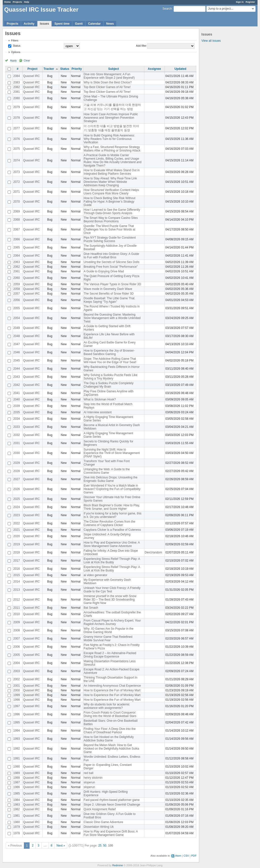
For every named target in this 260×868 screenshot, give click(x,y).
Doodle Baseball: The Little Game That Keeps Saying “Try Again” (109, 300)
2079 (17, 107)
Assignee (154, 69)
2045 (17, 360)
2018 (17, 552)
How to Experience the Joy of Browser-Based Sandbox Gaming (109, 352)
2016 (17, 569)
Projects (17, 2)
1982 (17, 809)
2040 (17, 399)
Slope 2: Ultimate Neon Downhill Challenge (112, 805)
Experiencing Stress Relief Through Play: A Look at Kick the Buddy (112, 561)
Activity (29, 24)
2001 (17, 686)
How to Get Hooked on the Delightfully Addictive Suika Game (109, 739)
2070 (17, 202)
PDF (194, 856)
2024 (17, 507)
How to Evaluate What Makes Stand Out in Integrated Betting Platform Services (112, 172)
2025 (17, 499)
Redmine (118, 865)
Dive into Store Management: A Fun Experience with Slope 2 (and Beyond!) (109, 76)
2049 (17, 328)
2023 (17, 515)
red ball (89, 773)
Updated (180, 69)
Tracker (49, 69)
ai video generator (96, 575)
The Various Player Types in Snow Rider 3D (112, 284)
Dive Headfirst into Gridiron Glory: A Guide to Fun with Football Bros (111, 256)
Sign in (240, 2)
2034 (17, 419)
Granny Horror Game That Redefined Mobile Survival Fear (108, 639)
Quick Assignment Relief (100, 809)
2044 (17, 369)
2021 (17, 530)
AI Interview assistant (98, 412)
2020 (17, 536)
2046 (17, 352)
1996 (17, 714)
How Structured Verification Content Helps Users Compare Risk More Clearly (111, 192)
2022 (17, 523)
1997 (17, 706)
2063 (17, 262)
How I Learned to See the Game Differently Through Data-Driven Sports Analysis (112, 211)
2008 (17, 630)
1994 (17, 731)
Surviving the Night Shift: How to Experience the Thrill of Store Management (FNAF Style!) (112, 453)
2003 (17, 671)
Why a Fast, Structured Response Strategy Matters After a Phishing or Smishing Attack (112, 149)
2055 (17, 308)
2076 (17, 139)
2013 (17, 590)
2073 (17, 172)
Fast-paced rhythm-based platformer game (112, 800)
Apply (13, 60)
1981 (17, 816)
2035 (17, 412)
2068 (17, 220)
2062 (17, 267)
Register (250, 2)
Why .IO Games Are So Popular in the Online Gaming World (109, 630)
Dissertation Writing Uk (99, 827)
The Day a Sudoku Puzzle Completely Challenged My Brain (109, 385)
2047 (17, 344)
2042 (17, 385)
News (110, 24)
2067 (17, 229)
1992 (17, 749)
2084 (17, 76)
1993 (17, 739)
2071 (17, 192)
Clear (27, 60)
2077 (17, 128)
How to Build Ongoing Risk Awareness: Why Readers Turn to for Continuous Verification (109, 139)
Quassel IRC (32, 76)
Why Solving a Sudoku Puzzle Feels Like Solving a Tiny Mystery (111, 377)
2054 (17, 318)
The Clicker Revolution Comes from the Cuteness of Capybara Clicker (109, 523)
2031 (17, 443)
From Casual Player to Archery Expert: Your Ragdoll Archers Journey (112, 622)
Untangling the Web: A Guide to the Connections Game (107, 471)
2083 (17, 82)
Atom (178, 856)
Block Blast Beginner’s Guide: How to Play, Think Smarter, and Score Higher (112, 507)
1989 (17, 773)
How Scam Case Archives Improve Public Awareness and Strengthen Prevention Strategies (111, 118)
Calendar (94, 24)
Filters (15, 40)
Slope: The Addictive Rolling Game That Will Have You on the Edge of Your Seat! (110, 360)
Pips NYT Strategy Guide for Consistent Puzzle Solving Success (110, 239)
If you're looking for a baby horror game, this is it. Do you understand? (113, 515)
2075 (17, 149)
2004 (17, 663)
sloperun (89, 782)
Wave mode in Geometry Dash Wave (108, 289)
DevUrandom (154, 552)
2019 (17, 544)
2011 (17, 608)
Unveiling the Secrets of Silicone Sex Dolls (112, 262)
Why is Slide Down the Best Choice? (108, 82)
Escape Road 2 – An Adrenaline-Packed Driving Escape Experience (110, 655)
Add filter (141, 46)
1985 (17, 793)
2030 (17, 453)
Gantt (79, 24)
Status (16, 46)
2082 (17, 87)
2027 (17, 479)
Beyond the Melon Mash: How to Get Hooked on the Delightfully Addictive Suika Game (111, 749)
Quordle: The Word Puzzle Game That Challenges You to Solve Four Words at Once (109, 229)
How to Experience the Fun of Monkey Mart (112, 690)
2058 (17, 289)
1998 (17, 700)
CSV (186, 856)
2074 (17, 160)
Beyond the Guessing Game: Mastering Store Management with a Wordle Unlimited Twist (112, 318)
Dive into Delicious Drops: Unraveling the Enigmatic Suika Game (111, 479)
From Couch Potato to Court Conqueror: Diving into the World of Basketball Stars (110, 714)
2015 (17, 575)
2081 (17, 92)
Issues (44, 24)
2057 (17, 294)
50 (105, 846)
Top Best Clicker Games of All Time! (107, 87)
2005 (17, 655)
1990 (17, 767)
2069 (17, 211)
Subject (113, 69)
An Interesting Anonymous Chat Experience (112, 686)
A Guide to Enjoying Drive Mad (104, 271)
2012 (17, 600)
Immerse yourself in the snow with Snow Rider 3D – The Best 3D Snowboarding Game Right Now (110, 600)
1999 (17, 695)
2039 (17, 406)
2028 (17, 471)
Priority (77, 69)
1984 (17, 800)
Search (167, 9)
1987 (17, 782)
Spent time (62, 24)
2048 (17, 336)
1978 (17, 833)
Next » (61, 846)
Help (27, 2)
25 (100, 846)
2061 (17, 271)
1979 (17, 827)
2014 (17, 582)
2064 (17, 256)
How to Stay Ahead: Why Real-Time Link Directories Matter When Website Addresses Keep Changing (110, 182)
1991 (17, 758)
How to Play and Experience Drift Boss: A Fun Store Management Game (111, 833)
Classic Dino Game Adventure (103, 822)
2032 (17, 435)
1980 (17, 822)
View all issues (211, 41)
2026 (17, 489)
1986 (17, 787)
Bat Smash (91, 608)
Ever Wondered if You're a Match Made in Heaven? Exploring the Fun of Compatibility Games (112, 489)
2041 (17, 393)
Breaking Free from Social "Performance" (111, 267)
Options (16, 52)
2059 (17, 284)
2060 (17, 278)
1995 (17, 722)
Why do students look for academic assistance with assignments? (107, 706)
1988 (17, 778)
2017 (17, 561)
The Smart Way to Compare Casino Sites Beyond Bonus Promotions (111, 220)
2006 (17, 647)
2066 (17, 239)
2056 (17, 300)
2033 (17, 427)
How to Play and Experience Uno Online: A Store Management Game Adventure (112, 544)
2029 (17, 463)
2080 (17, 98)
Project (32, 69)
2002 (17, 679)
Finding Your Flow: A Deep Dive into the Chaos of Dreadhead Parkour (110, 731)
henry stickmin (93, 778)
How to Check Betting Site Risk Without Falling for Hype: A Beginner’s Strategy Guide (110, 202)
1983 (17, 805)
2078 (17, 118)
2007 (17, 639)
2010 (17, 614)
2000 (17, 690)
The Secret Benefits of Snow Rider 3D (109, 294)
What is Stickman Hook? (100, 399)
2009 (17, 622)
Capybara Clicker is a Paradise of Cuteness (112, 530)
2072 (17, 182)
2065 (17, 247)
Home (8, 2)
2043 (17, 377)
